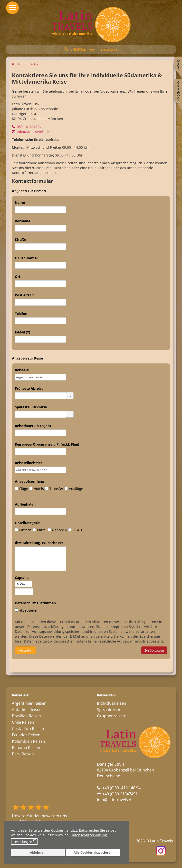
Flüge (21, 489)
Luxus (75, 530)
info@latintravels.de (33, 132)
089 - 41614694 (29, 127)
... (70, 396)
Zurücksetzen (154, 650)
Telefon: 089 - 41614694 (94, 50)
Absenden (25, 650)
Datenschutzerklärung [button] (89, 835)
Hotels (37, 489)
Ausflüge (74, 489)
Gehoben (57, 530)
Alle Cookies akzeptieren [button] (93, 853)
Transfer (54, 489)
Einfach (23, 530)
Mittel (40, 530)
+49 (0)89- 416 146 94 (121, 788)
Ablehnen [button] (38, 853)
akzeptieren (27, 610)
